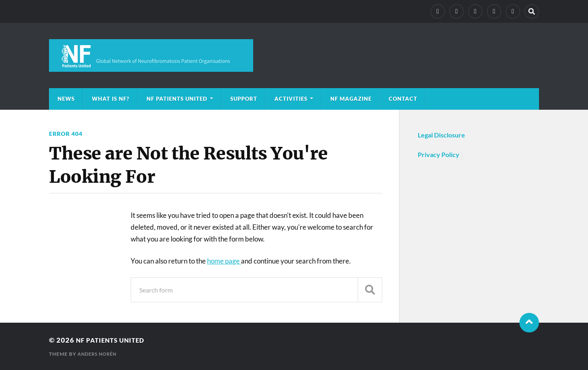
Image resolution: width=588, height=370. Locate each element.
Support (244, 99)
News (66, 99)
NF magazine (351, 99)
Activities (291, 99)
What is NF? (111, 99)
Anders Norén (99, 354)
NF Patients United (177, 99)
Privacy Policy (439, 154)
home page (224, 261)
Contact (403, 99)
